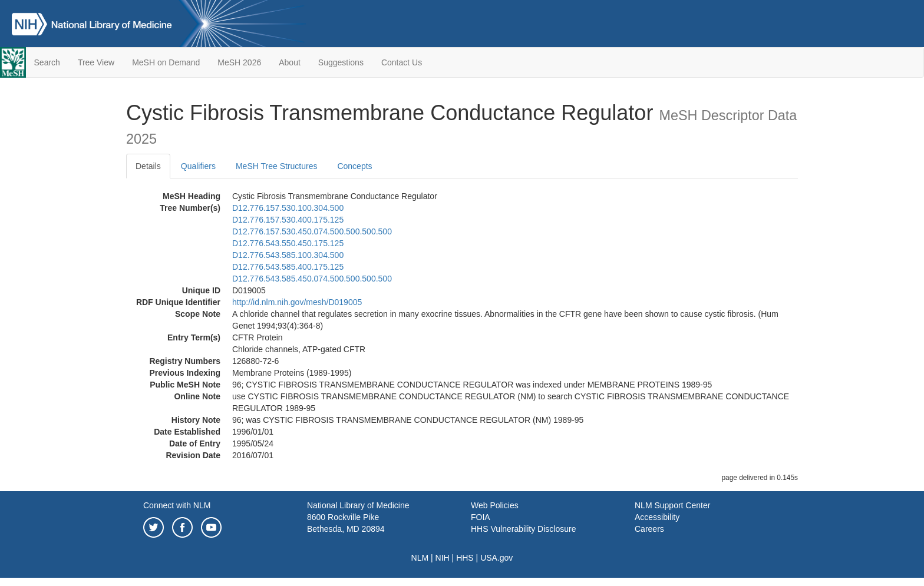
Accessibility (657, 517)
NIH (443, 558)
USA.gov (496, 558)
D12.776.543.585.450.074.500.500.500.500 (312, 279)
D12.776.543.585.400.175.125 (288, 267)
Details (148, 166)
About (290, 62)
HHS (465, 558)
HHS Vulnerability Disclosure (523, 529)
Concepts (354, 166)
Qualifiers (198, 166)
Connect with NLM (177, 505)
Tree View (96, 62)
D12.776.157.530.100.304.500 (288, 208)
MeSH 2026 (239, 62)
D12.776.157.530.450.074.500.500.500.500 (312, 231)
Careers (649, 529)
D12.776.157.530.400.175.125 (288, 220)
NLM (420, 558)
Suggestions (341, 62)
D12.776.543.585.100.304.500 (288, 255)
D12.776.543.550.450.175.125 (288, 243)
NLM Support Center (672, 505)
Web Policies (495, 505)
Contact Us (402, 62)
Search (47, 62)
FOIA (481, 517)
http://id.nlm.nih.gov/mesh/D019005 (297, 302)
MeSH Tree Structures (277, 166)
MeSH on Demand (166, 62)
